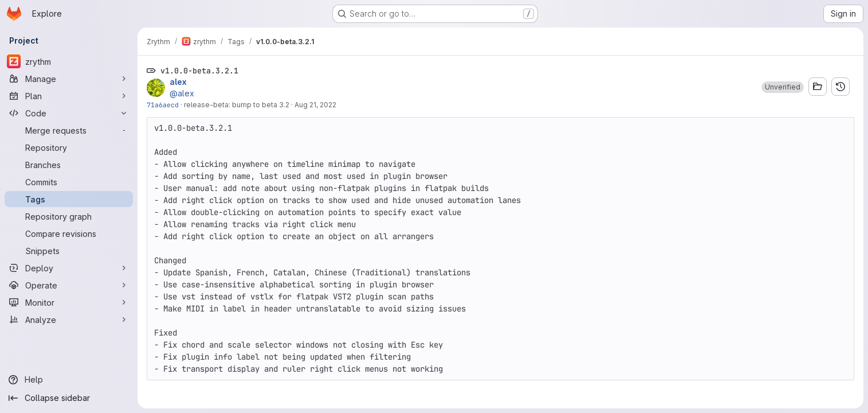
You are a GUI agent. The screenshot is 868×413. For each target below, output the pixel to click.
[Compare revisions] (69, 233)
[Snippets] (69, 251)
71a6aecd (163, 105)
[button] (783, 87)
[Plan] (69, 96)
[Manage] (69, 79)
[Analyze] (69, 320)
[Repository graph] (69, 216)
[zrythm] (69, 61)
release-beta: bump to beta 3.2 (237, 105)
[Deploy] (69, 268)
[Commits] (69, 182)
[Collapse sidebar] (69, 398)
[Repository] (69, 147)
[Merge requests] (69, 130)
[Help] (69, 380)
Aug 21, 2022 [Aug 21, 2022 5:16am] (315, 105)
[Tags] (69, 199)
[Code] (69, 113)
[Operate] (69, 285)
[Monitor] (69, 302)
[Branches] (69, 165)
